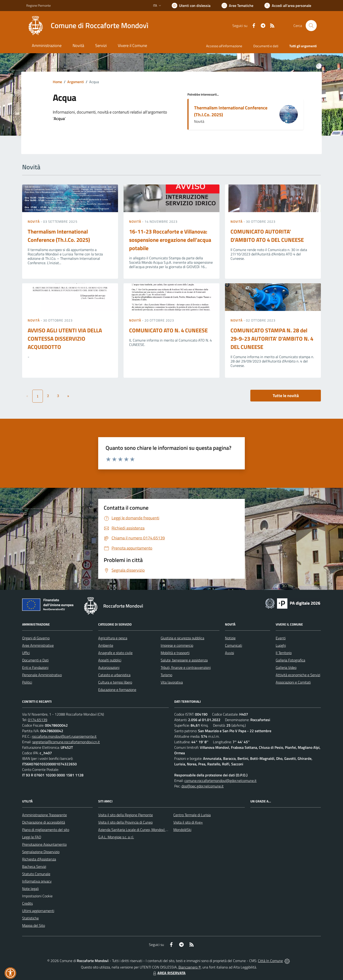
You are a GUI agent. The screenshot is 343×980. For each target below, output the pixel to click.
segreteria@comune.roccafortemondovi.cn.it (66, 742)
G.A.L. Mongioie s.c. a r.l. (116, 837)
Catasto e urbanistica (114, 675)
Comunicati (234, 645)
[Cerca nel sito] (311, 26)
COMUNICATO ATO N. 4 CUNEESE (168, 330)
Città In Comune (270, 961)
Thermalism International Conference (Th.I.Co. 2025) (231, 111)
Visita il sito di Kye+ (188, 822)
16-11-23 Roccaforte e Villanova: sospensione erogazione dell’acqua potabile (170, 240)
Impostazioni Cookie (37, 896)
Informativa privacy (37, 881)
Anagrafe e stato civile (115, 653)
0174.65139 (38, 720)
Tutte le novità (286, 396)
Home (57, 82)
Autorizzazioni (109, 667)
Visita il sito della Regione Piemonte (126, 815)
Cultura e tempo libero (115, 682)
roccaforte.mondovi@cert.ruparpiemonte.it (64, 736)
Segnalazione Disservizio (41, 852)
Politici (27, 682)
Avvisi (229, 653)
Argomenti (76, 82)
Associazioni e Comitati (293, 682)
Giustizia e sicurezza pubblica (182, 638)
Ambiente (106, 645)
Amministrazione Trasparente (44, 815)
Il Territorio (284, 653)
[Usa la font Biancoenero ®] (191, 6)
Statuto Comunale (36, 874)
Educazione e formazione (117, 690)
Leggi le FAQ (32, 837)
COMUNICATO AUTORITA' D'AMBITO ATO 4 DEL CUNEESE (267, 236)
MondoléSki (182, 830)
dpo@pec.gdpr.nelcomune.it (203, 786)
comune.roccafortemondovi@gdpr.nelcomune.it (220, 781)
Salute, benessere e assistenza (184, 660)
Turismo (166, 675)
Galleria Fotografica (290, 660)
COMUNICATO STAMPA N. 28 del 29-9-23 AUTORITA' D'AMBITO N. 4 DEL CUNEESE (272, 339)
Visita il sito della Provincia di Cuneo (125, 822)
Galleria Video (286, 667)
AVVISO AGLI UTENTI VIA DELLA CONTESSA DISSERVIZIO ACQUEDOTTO (65, 339)
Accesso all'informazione (224, 46)
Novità (34, 221)
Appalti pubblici (110, 660)
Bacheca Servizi (34, 866)
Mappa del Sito (34, 925)
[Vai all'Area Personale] (288, 6)
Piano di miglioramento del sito (46, 830)
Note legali (30, 889)
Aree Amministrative (38, 645)
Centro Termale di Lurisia (192, 815)
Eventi (281, 638)
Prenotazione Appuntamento (44, 844)
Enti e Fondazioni (35, 667)
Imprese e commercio (177, 645)
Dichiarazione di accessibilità (44, 822)
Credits (27, 903)
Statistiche (30, 918)
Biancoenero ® (190, 967)
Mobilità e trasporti (175, 653)
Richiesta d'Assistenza (39, 859)
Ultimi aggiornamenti (38, 911)
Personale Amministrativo (42, 675)
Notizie (230, 638)
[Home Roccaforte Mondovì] (87, 26)
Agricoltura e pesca (113, 638)
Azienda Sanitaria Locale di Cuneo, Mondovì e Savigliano (141, 830)
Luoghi (281, 645)
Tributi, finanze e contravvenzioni (186, 667)
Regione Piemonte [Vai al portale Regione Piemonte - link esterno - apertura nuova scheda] (38, 5)
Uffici (26, 653)
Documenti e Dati (35, 660)
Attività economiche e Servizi (298, 675)
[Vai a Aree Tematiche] (237, 6)
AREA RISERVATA (169, 973)
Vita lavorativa (172, 682)
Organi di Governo (36, 638)
